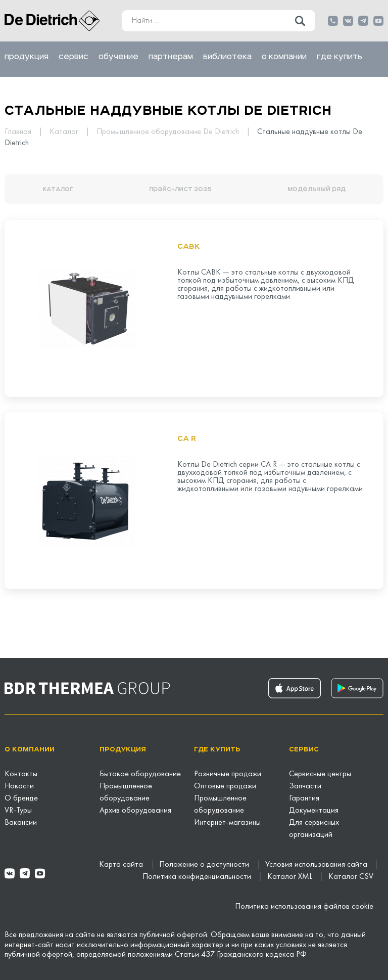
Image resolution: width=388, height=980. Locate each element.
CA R (187, 438)
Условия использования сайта (317, 865)
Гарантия (304, 798)
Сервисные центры (320, 774)
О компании (284, 57)
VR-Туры (18, 811)
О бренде (21, 798)
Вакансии (21, 823)
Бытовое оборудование (140, 774)
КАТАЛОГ (58, 189)
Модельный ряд (317, 189)
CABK (189, 246)
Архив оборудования (135, 811)
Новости (19, 786)
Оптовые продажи (225, 786)
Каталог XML (291, 877)
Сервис (74, 57)
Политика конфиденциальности (198, 877)
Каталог (65, 132)
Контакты (21, 774)
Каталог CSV (351, 877)
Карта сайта (122, 865)
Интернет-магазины (227, 823)
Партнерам (171, 57)
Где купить (339, 57)
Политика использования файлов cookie (304, 907)
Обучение (118, 57)
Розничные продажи (228, 774)
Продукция (27, 57)
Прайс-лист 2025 (180, 189)
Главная (19, 132)
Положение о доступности (205, 865)
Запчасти (305, 786)
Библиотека (227, 57)
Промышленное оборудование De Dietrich (169, 132)
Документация (314, 811)
